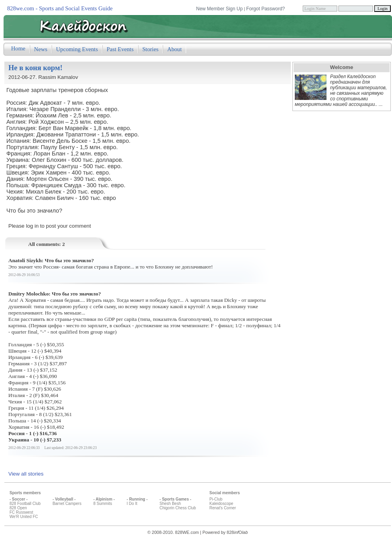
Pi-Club (216, 499)
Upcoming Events (77, 49)
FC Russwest (21, 512)
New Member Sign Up (219, 9)
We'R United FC (24, 517)
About (174, 49)
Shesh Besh (170, 504)
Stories (151, 49)
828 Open (18, 508)
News (41, 49)
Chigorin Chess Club (178, 508)
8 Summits (103, 504)
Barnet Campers (67, 504)
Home (18, 48)
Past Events (120, 49)
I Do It (132, 504)
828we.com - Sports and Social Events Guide (60, 8)
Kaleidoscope (221, 504)
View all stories (26, 474)
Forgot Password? (266, 9)
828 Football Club (25, 504)
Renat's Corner (223, 508)
